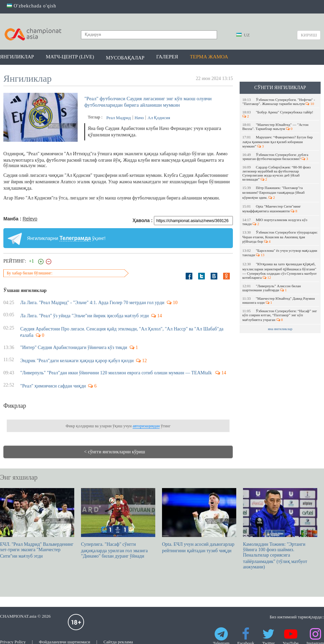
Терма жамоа (209, 57)
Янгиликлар (17, 57)
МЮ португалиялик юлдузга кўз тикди (275, 222)
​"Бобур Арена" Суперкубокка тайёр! (278, 114)
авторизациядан (146, 426)
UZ (243, 35)
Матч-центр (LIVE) (70, 57)
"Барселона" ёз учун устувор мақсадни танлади (280, 253)
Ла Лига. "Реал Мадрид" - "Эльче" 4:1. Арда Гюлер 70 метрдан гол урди (92, 303)
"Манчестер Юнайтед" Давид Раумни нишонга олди (279, 300)
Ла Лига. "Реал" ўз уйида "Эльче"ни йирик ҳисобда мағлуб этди (85, 316)
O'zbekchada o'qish (32, 6)
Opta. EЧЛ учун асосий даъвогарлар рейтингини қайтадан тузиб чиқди (199, 521)
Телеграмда (75, 238)
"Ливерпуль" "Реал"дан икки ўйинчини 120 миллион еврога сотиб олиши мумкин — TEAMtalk (117, 373)
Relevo (30, 219)
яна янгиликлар (280, 329)
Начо (139, 118)
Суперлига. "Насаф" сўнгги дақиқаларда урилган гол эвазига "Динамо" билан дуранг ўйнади (118, 523)
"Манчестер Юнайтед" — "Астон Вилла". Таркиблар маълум (275, 127)
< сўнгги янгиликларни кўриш (115, 452)
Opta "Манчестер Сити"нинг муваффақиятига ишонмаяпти (272, 209)
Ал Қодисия (159, 118)
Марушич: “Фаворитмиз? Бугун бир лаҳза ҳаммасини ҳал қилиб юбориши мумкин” (278, 142)
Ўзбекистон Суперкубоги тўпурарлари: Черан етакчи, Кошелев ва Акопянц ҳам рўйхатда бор (280, 237)
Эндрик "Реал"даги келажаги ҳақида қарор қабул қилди (77, 361)
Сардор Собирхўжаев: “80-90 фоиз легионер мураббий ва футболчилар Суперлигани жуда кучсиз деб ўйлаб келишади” (276, 173)
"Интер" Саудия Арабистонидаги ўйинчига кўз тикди (74, 347)
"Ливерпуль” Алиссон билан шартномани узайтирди (272, 288)
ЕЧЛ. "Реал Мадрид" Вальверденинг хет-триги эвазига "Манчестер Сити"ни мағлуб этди (37, 523)
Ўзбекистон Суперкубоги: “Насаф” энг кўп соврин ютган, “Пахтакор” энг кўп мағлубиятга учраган (280, 315)
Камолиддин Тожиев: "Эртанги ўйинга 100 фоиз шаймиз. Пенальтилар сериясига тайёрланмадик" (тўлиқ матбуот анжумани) (280, 529)
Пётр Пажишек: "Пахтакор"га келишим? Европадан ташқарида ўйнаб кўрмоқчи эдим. (274, 193)
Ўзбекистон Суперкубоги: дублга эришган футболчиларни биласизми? (275, 157)
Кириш (309, 35)
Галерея (167, 57)
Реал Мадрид (119, 118)
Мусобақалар (125, 58)
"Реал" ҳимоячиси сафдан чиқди (53, 386)
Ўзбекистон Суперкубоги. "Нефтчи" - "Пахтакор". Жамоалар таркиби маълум (279, 102)
